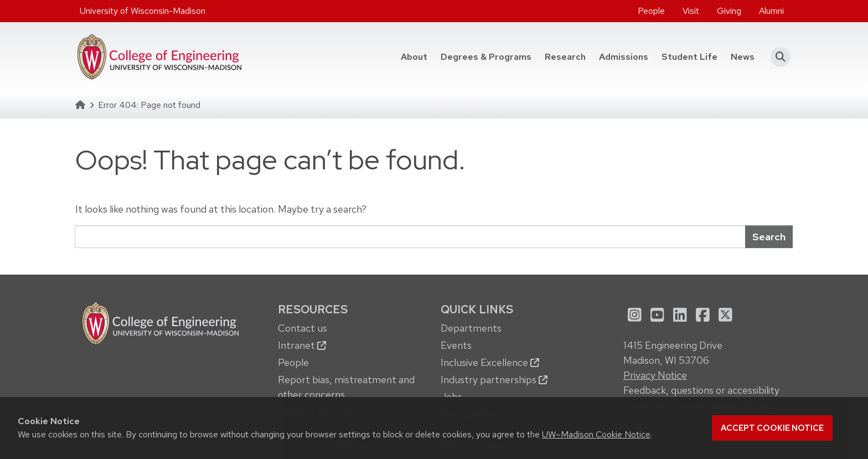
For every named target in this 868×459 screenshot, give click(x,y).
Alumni (771, 11)
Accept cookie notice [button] (772, 428)
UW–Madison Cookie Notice (596, 434)
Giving (729, 11)
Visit (691, 11)
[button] (777, 57)
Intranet (302, 345)
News (743, 57)
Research (565, 57)
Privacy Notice (655, 375)
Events (456, 345)
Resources (313, 309)
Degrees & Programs (486, 57)
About (414, 57)
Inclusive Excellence (490, 362)
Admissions (624, 57)
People (651, 11)
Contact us (303, 328)
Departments (471, 328)
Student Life (689, 57)
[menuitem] (651, 11)
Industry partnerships (494, 380)
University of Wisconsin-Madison (143, 11)
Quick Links (477, 309)
